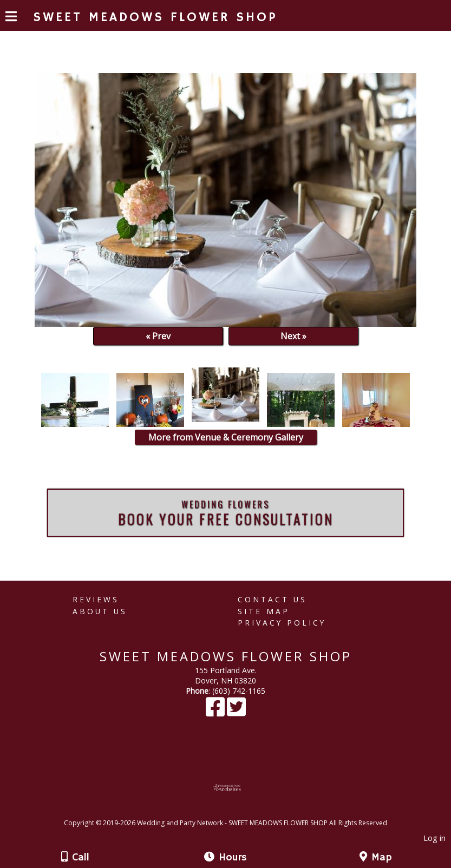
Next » (293, 336)
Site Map (264, 611)
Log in (434, 838)
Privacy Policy (282, 623)
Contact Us (272, 599)
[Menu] (11, 18)
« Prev (158, 336)
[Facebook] (216, 712)
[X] (236, 712)
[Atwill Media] (235, 811)
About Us (100, 611)
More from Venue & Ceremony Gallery (226, 437)
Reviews (96, 599)
